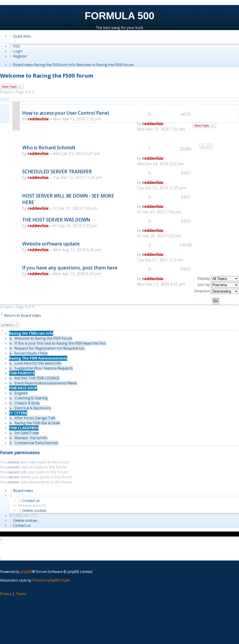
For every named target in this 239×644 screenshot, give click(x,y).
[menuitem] (14, 46)
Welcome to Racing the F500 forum (47, 75)
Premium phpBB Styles (51, 580)
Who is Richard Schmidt (49, 147)
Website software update (51, 244)
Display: (218, 279)
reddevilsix (38, 119)
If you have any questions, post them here (70, 268)
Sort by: (218, 285)
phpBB (26, 572)
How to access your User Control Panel (66, 113)
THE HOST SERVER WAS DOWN (56, 220)
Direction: (216, 291)
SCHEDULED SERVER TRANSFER (57, 171)
